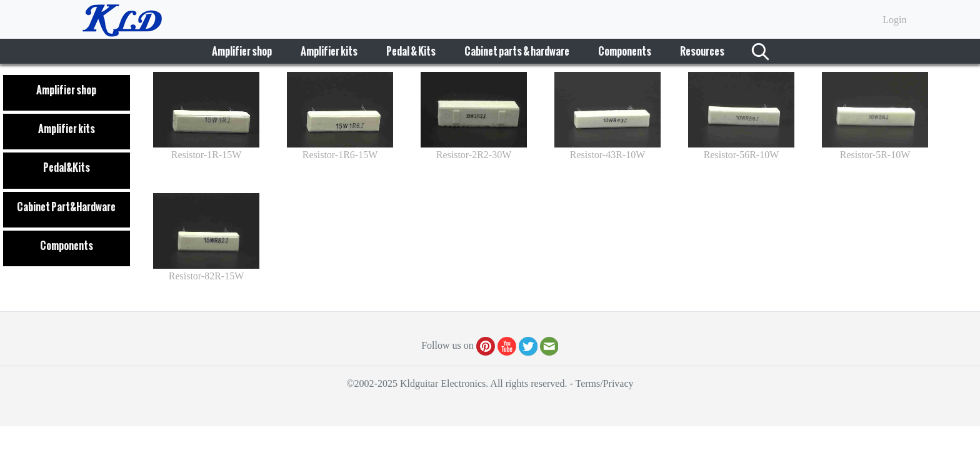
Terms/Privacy (604, 383)
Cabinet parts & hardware (517, 51)
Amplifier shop (242, 51)
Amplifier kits (329, 51)
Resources (702, 51)
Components (625, 51)
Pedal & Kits (411, 51)
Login (894, 20)
